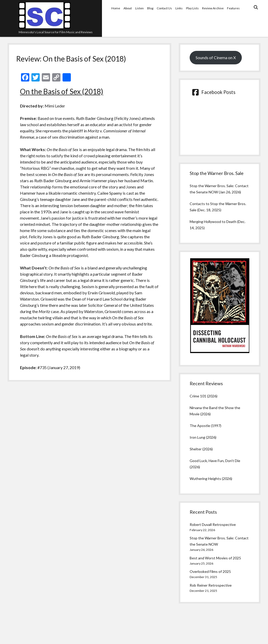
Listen (139, 8)
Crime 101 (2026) (204, 396)
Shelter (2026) (201, 449)
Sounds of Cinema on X (216, 57)
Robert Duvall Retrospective (213, 524)
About (128, 8)
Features (233, 8)
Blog (150, 8)
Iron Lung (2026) (203, 437)
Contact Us (164, 8)
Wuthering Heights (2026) (211, 479)
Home (116, 8)
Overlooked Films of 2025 (210, 571)
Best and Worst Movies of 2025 (215, 558)
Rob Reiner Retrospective (211, 585)
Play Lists (192, 8)
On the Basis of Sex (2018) (62, 91)
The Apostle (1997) (205, 426)
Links (179, 8)
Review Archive (213, 8)
